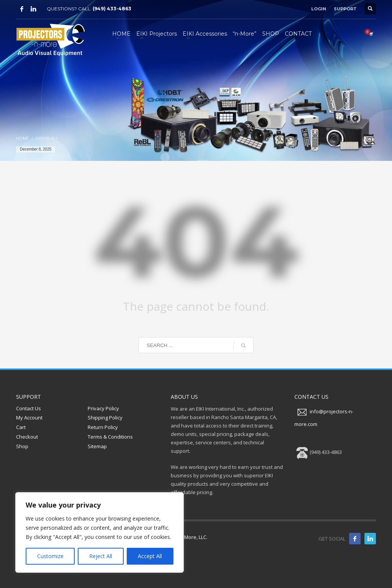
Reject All (101, 556)
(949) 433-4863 (112, 9)
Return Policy (103, 427)
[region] (100, 532)
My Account (29, 418)
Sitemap (97, 446)
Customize (50, 556)
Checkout (27, 437)
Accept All (150, 556)
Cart (21, 427)
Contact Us (29, 408)
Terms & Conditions (110, 437)
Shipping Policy (105, 418)
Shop (22, 446)
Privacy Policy (103, 408)
